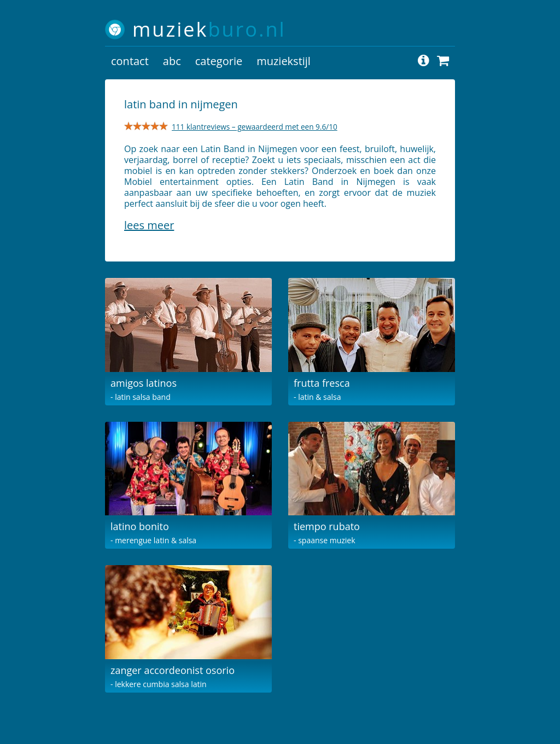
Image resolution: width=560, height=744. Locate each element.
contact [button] (130, 61)
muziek (209, 29)
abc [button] (172, 61)
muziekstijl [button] (284, 61)
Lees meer (149, 225)
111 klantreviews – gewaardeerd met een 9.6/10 (255, 127)
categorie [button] (219, 61)
